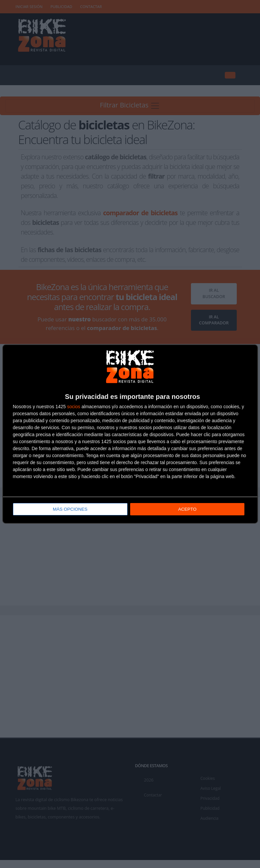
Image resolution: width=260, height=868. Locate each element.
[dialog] (130, 434)
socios (74, 407)
